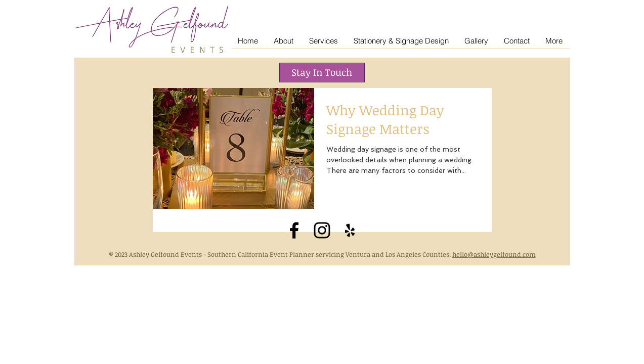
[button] (322, 73)
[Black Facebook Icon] (294, 230)
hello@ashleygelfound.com (494, 254)
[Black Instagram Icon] (322, 230)
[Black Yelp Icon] (350, 230)
